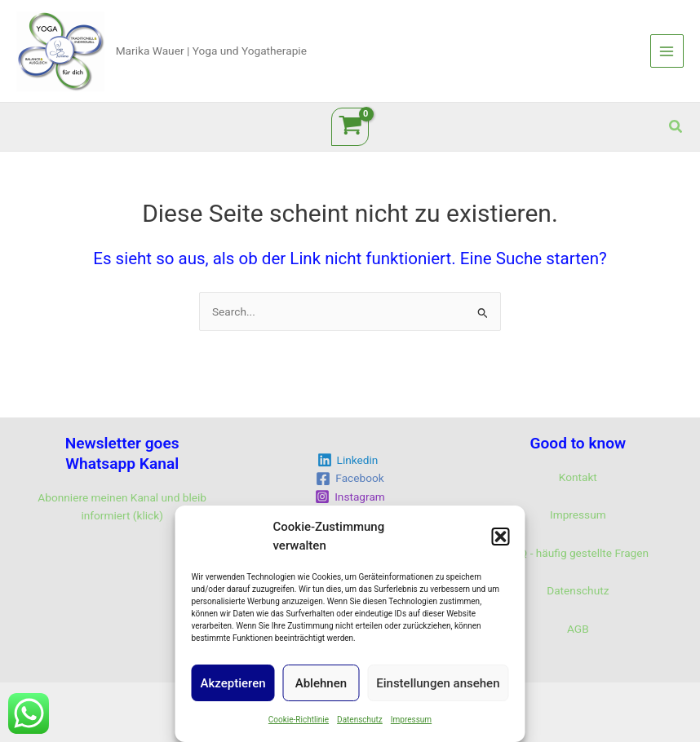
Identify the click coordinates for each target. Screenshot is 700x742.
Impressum (411, 720)
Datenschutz (360, 720)
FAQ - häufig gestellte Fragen (578, 553)
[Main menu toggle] (667, 51)
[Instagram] (350, 497)
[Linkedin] (348, 460)
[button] (501, 537)
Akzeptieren (233, 683)
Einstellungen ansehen (438, 683)
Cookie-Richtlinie (299, 720)
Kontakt (578, 477)
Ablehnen (321, 683)
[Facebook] (350, 479)
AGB (578, 629)
